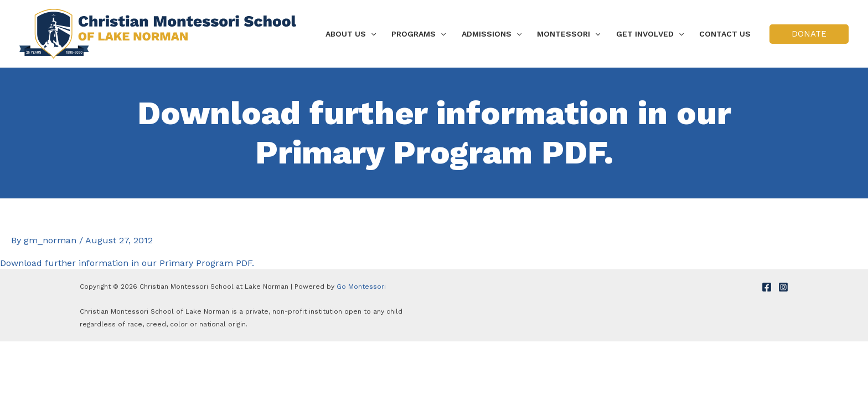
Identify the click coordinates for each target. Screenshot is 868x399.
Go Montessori (361, 287)
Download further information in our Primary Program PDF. (127, 263)
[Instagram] (783, 287)
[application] (371, 34)
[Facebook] (767, 287)
